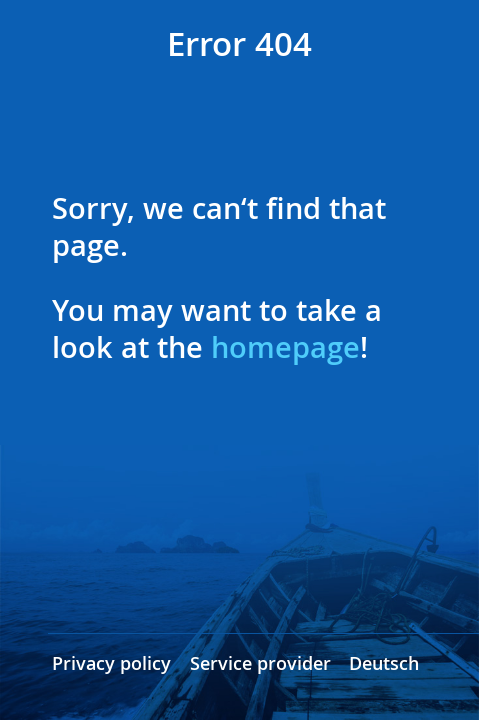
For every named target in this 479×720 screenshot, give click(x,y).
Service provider (260, 663)
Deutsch (384, 663)
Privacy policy (111, 663)
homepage (285, 347)
